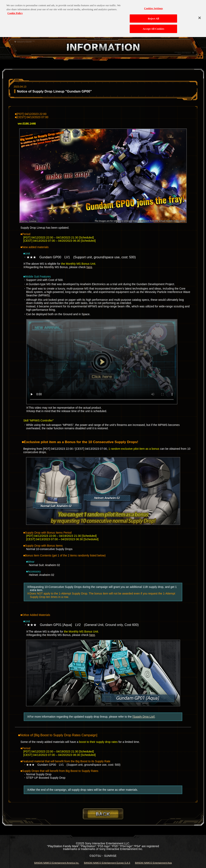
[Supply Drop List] (144, 717)
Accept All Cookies (153, 26)
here (89, 267)
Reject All (153, 16)
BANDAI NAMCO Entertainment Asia (153, 863)
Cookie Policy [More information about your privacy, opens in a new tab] (15, 10)
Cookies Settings (153, 6)
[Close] (200, 15)
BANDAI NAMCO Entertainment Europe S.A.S (107, 863)
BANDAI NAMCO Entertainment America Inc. (57, 863)
